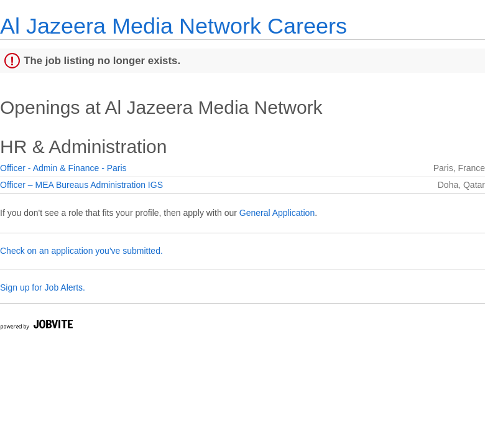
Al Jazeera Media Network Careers (173, 26)
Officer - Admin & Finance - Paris (63, 168)
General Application (277, 213)
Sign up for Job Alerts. (43, 287)
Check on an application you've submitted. (81, 251)
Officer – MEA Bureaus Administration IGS (81, 185)
